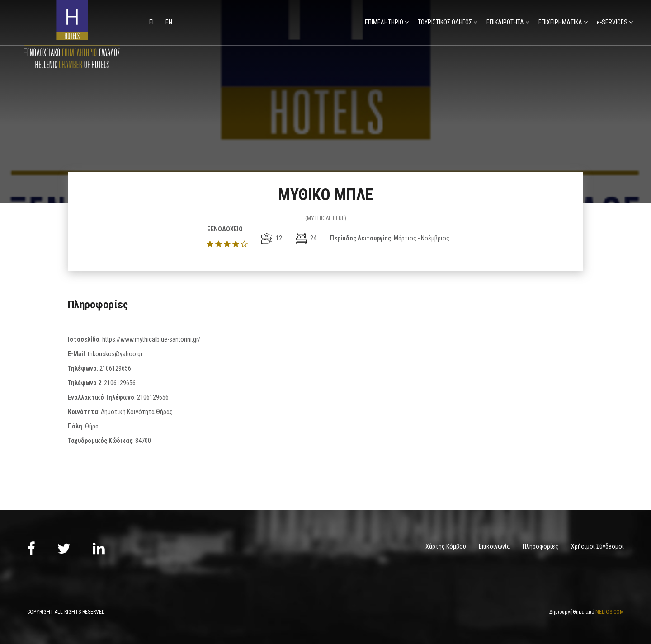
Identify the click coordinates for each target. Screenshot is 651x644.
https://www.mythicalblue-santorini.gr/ (151, 339)
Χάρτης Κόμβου (446, 546)
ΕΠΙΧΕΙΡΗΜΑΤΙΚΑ (560, 22)
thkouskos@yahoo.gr (115, 354)
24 (306, 238)
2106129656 (115, 368)
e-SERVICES (612, 22)
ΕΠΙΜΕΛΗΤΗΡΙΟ (384, 22)
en (169, 22)
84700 (143, 441)
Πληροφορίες (540, 546)
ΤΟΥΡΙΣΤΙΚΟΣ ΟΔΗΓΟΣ (445, 22)
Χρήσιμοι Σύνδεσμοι (597, 546)
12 (272, 238)
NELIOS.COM (610, 611)
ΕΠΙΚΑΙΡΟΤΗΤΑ (505, 22)
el (153, 22)
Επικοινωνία (494, 546)
